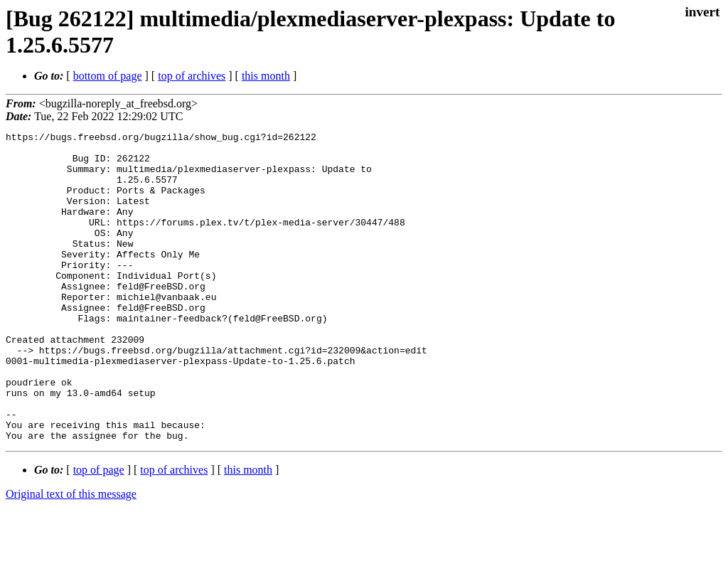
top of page (99, 532)
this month (266, 76)
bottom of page (108, 76)
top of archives (192, 76)
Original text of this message (71, 556)
